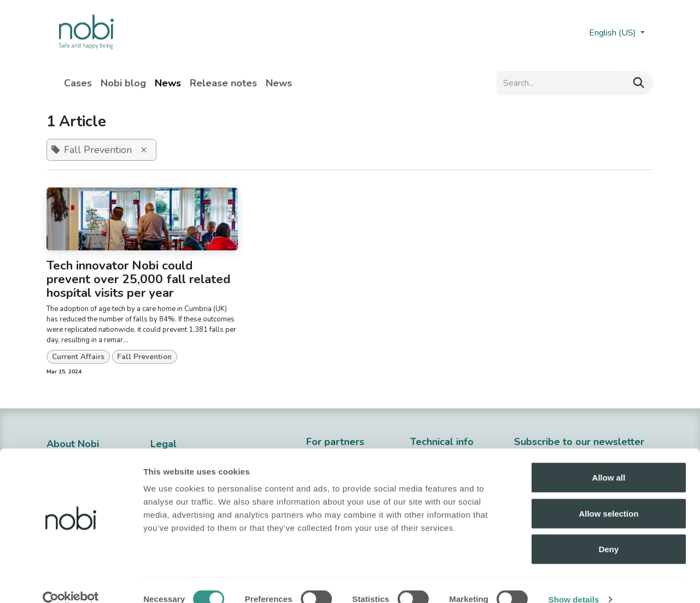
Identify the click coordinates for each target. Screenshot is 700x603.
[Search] (639, 83)
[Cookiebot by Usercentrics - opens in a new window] (71, 582)
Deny (609, 531)
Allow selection (608, 496)
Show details (574, 581)
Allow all (609, 459)
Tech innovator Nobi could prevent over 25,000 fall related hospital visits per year (138, 279)
